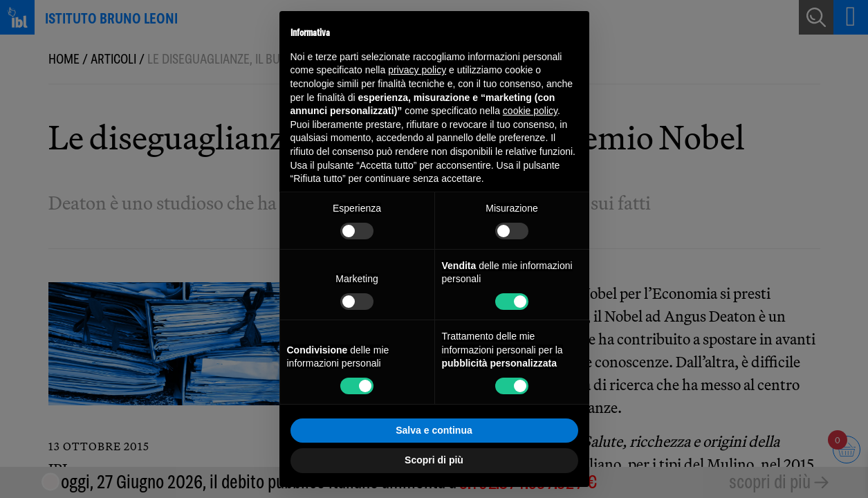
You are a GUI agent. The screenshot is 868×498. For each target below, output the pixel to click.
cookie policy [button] (530, 111)
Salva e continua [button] (434, 430)
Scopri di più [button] (434, 460)
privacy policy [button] (417, 70)
